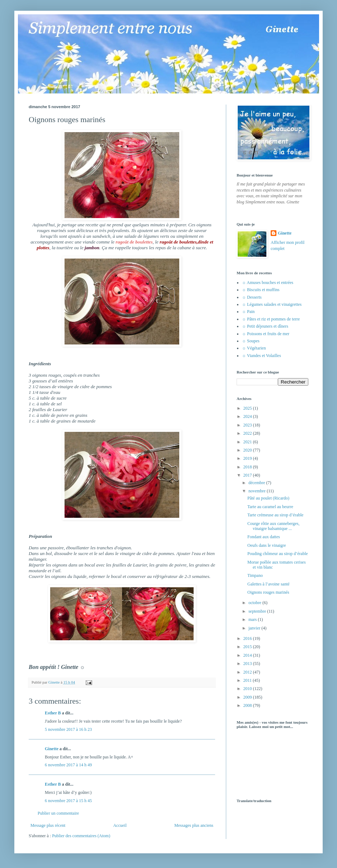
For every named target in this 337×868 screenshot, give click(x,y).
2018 (248, 467)
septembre (258, 611)
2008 (248, 705)
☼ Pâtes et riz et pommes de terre (271, 319)
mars (253, 619)
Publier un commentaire (58, 813)
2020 (248, 450)
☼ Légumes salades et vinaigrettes (272, 304)
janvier (255, 628)
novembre (258, 491)
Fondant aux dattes (264, 537)
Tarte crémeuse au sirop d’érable (275, 515)
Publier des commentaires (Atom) (81, 836)
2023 (248, 425)
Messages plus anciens (194, 825)
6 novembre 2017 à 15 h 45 (68, 801)
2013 (248, 664)
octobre (255, 603)
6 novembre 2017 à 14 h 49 (68, 765)
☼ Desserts (252, 297)
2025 (248, 408)
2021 (248, 442)
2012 (248, 672)
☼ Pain (248, 312)
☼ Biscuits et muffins (261, 290)
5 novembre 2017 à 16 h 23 (68, 729)
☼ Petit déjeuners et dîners (265, 326)
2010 (248, 689)
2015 (248, 647)
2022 (248, 433)
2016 (248, 638)
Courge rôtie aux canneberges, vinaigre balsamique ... (274, 526)
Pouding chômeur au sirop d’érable (278, 554)
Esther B (53, 713)
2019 (248, 458)
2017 (248, 475)
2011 (248, 680)
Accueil (120, 825)
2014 (248, 655)
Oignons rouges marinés (268, 592)
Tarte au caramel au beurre (270, 507)
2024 (248, 416)
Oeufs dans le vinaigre (267, 545)
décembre (257, 483)
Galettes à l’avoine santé (269, 584)
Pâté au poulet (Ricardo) (268, 498)
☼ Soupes (251, 341)
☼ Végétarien (254, 348)
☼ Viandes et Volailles (262, 356)
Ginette (52, 749)
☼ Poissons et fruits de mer (266, 334)
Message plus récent (48, 825)
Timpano (255, 575)
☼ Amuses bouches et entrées (268, 283)
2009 (248, 697)
